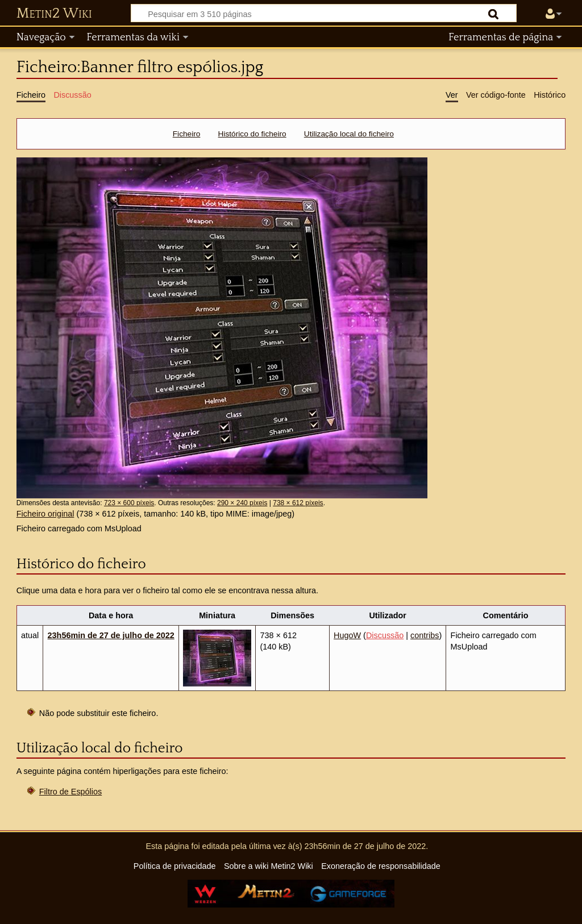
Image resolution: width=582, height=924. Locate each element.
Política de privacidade (175, 866)
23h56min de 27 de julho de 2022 (111, 635)
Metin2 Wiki (54, 14)
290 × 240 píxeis (242, 503)
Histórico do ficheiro (252, 134)
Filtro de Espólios (70, 792)
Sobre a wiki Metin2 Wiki (269, 866)
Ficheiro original (45, 514)
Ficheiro (187, 134)
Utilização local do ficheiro (349, 134)
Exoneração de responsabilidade (381, 866)
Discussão (385, 635)
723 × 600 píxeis (129, 503)
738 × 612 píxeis (298, 503)
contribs (425, 635)
